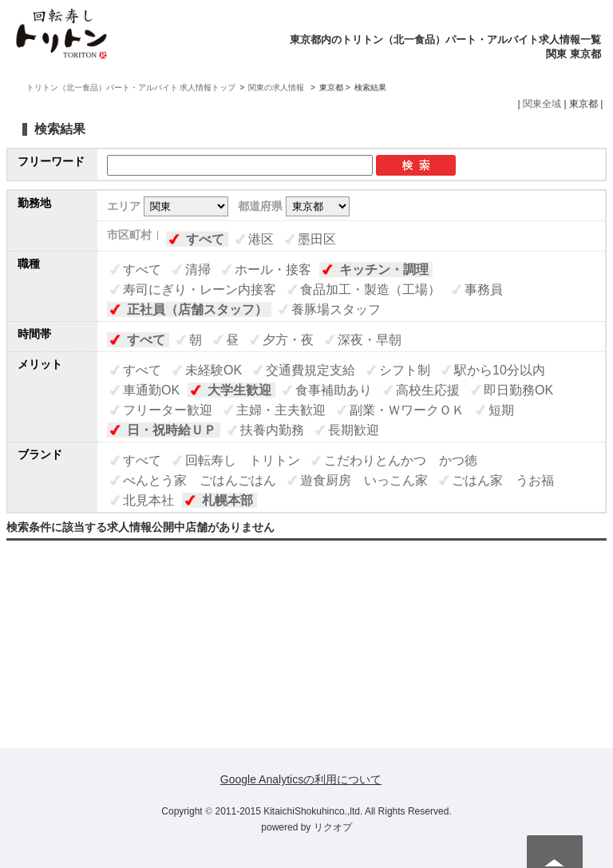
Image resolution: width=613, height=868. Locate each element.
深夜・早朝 (370, 340)
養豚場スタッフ (336, 309)
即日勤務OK (518, 390)
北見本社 (148, 500)
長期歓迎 (354, 430)
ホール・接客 (273, 270)
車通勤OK (151, 390)
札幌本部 (227, 500)
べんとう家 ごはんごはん (200, 480)
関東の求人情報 (277, 87)
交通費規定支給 (310, 370)
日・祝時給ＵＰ (172, 430)
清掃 (198, 270)
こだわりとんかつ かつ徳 (401, 460)
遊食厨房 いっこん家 (364, 480)
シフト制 (405, 370)
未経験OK (214, 370)
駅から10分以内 (500, 370)
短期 (501, 410)
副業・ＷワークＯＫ (407, 410)
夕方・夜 (288, 340)
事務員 (484, 289)
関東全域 (542, 104)
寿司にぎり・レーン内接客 (200, 289)
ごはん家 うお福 (503, 480)
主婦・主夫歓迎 (281, 410)
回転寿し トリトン (243, 460)
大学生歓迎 (239, 390)
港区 (261, 239)
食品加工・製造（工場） (370, 289)
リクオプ (333, 827)
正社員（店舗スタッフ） (197, 309)
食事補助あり (334, 390)
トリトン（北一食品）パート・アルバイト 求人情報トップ (131, 87)
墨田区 (317, 239)
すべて (205, 239)
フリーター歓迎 (168, 410)
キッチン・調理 (384, 270)
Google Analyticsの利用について (301, 779)
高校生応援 (428, 390)
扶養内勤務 (272, 430)
